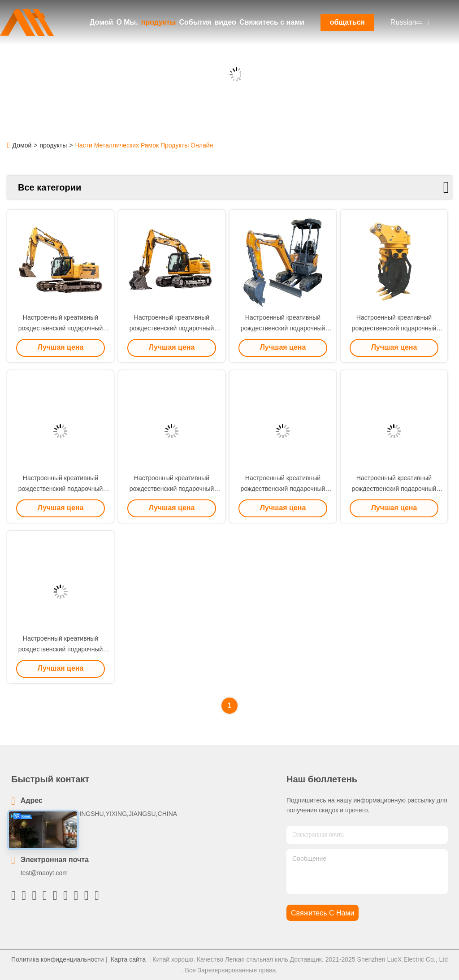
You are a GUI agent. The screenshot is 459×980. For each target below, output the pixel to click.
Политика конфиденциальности (58, 959)
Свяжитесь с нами (272, 22)
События (195, 22)
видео (225, 22)
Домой (101, 22)
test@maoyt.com (44, 873)
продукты (159, 22)
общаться (347, 22)
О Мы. (127, 22)
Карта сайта (128, 959)
